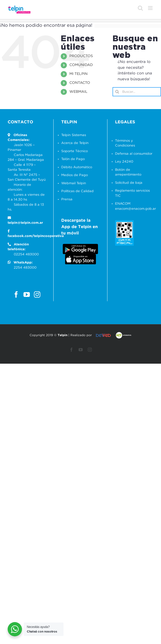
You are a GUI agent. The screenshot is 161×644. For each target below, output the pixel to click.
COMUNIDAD (81, 65)
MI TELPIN (78, 74)
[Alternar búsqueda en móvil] (140, 8)
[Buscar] (117, 92)
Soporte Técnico (75, 151)
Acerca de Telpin (75, 143)
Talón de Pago (73, 159)
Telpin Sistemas (74, 135)
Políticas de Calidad (77, 191)
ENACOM (123, 204)
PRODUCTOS (81, 56)
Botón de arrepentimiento (128, 172)
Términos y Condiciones (125, 143)
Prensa (67, 199)
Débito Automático (77, 167)
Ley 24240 (124, 162)
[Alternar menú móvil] (151, 8)
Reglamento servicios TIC (132, 193)
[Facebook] (16, 294)
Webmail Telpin (74, 183)
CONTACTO (80, 83)
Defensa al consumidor (134, 154)
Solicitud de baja (129, 183)
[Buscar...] (137, 92)
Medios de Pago (75, 175)
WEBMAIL (78, 92)
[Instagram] (37, 294)
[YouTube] (27, 294)
